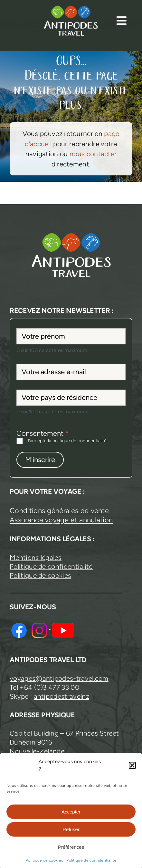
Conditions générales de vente (59, 511)
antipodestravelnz (62, 696)
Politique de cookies (44, 860)
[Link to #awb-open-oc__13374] (122, 21)
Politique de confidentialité (91, 860)
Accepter (71, 812)
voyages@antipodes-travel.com (59, 678)
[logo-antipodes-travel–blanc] (71, 8)
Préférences (71, 847)
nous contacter (93, 154)
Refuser (71, 829)
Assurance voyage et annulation (61, 520)
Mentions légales (36, 557)
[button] (132, 765)
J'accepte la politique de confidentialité (67, 441)
